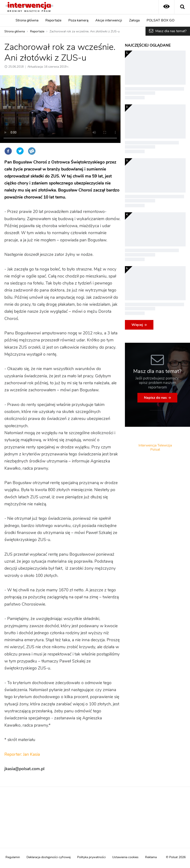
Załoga (134, 20)
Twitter (20, 151)
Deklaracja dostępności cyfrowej (49, 857)
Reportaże (53, 20)
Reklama (151, 857)
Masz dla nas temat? (171, 31)
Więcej (137, 325)
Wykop (32, 151)
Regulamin (13, 857)
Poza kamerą (78, 20)
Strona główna (27, 20)
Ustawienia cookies (125, 857)
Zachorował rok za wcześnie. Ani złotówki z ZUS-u (85, 32)
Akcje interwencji (109, 20)
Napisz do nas (155, 398)
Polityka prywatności (91, 857)
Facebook (8, 151)
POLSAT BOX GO (161, 20)
